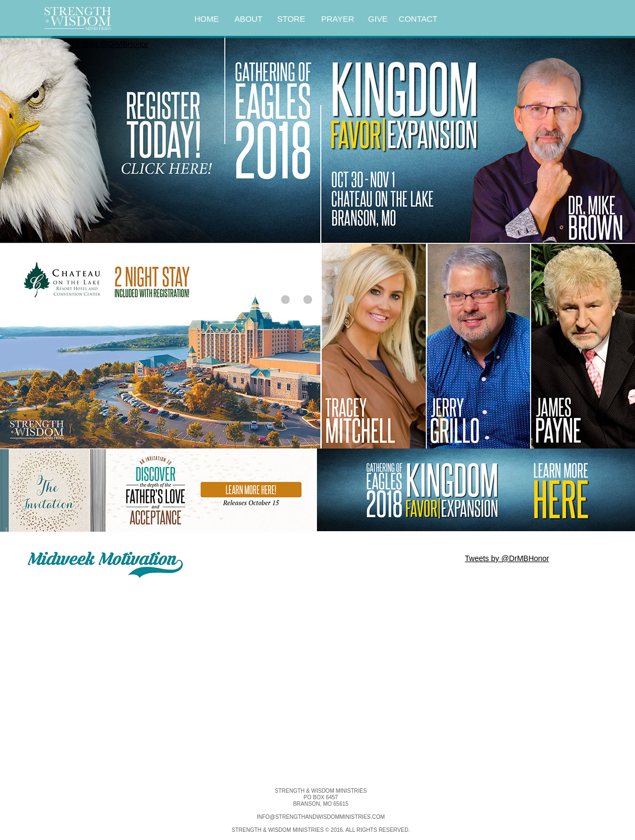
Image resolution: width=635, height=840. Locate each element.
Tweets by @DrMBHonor (507, 558)
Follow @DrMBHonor (112, 44)
